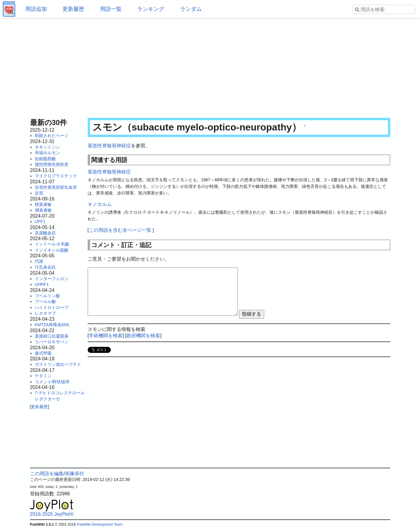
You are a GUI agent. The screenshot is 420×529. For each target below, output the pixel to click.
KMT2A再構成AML (52, 325)
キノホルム (100, 204)
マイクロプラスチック (56, 176)
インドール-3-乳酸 (52, 244)
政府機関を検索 (143, 336)
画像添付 (74, 474)
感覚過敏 (43, 210)
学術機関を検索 (106, 336)
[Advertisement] (210, 66)
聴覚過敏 (43, 204)
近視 (39, 193)
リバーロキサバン (52, 342)
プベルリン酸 (47, 296)
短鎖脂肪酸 (45, 159)
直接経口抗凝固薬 (52, 336)
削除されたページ (52, 136)
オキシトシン (47, 147)
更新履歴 (73, 9)
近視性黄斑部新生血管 (56, 187)
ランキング (151, 9)
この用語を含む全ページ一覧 (120, 230)
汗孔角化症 (45, 267)
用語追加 (36, 9)
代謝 (39, 261)
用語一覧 (111, 9)
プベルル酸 (45, 301)
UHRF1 (42, 284)
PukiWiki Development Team (100, 524)
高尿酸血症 (45, 233)
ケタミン (43, 376)
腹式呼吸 (43, 353)
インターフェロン (52, 279)
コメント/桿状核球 (52, 382)
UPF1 (40, 222)
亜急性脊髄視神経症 (109, 146)
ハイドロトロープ (52, 307)
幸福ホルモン (47, 153)
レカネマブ (45, 313)
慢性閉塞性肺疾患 (52, 164)
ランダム (191, 9)
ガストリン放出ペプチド (58, 364)
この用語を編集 (47, 474)
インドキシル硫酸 (52, 250)
